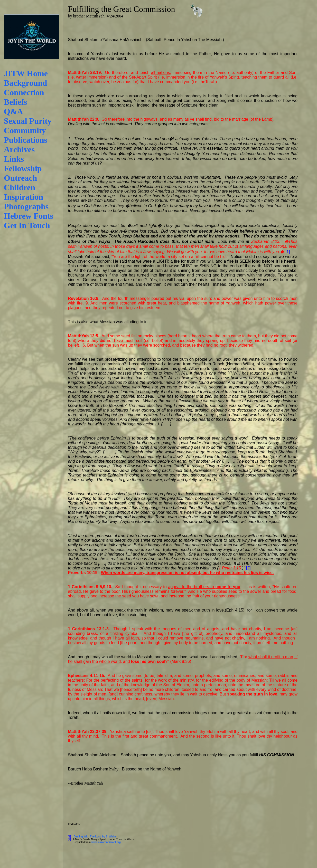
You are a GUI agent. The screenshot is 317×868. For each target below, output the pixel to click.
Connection (24, 92)
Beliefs (16, 102)
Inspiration (24, 197)
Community (25, 130)
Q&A (13, 111)
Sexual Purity (28, 121)
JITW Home (26, 73)
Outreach (20, 178)
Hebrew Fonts (29, 216)
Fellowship (23, 168)
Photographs (26, 206)
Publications (26, 140)
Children (20, 187)
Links (14, 159)
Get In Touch (27, 225)
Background (25, 83)
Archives (19, 149)
